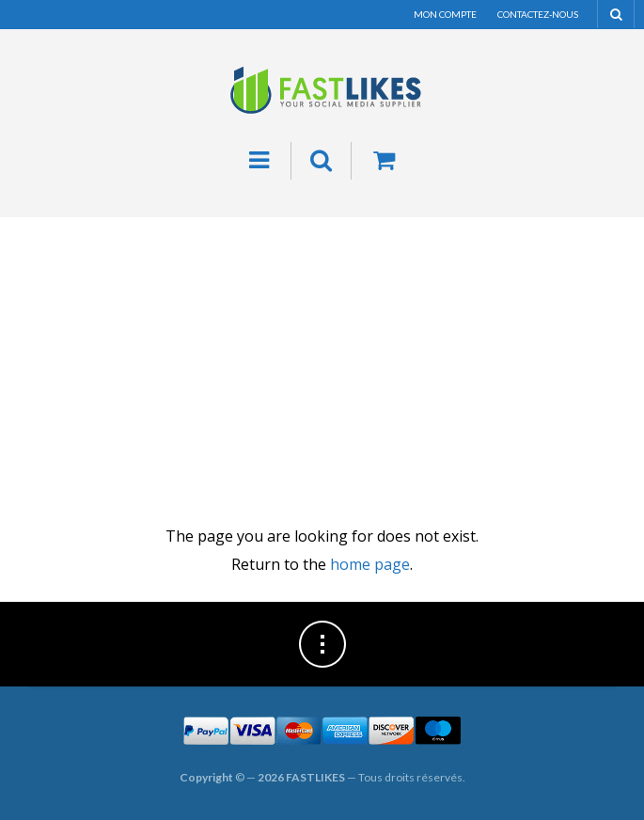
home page (370, 564)
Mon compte (445, 14)
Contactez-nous (538, 14)
